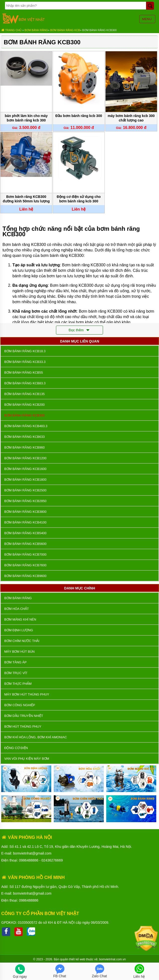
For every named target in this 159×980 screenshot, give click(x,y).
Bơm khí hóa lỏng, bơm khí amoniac (36, 737)
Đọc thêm (79, 330)
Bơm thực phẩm (18, 684)
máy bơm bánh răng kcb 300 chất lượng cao (131, 118)
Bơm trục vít (16, 673)
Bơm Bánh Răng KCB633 (24, 437)
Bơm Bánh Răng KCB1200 (25, 458)
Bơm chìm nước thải (22, 641)
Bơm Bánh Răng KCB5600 (25, 544)
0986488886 (29, 860)
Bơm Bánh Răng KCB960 (24, 447)
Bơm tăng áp (15, 662)
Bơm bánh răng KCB (65, 30)
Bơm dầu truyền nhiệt (24, 716)
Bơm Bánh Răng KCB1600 (25, 469)
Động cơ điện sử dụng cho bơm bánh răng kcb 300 (79, 199)
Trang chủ (11, 30)
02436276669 (52, 860)
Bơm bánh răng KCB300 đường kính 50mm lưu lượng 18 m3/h (26, 199)
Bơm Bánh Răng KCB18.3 (25, 351)
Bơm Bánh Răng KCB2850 (25, 501)
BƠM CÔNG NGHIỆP (20, 705)
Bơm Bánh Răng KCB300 (100, 30)
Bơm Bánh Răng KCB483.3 (26, 426)
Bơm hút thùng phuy (23, 726)
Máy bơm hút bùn (19, 652)
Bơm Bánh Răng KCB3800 (25, 512)
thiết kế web (77, 959)
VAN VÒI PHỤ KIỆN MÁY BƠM (27, 759)
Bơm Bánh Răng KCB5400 (25, 533)
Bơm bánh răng (36, 30)
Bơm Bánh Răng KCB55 (24, 373)
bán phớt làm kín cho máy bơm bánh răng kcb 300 (26, 118)
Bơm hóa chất (17, 609)
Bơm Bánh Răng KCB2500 (25, 490)
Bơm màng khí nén (20, 619)
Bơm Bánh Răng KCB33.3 (25, 362)
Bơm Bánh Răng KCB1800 (25, 480)
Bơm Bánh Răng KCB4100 (25, 522)
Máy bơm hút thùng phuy (27, 694)
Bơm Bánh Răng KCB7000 (25, 554)
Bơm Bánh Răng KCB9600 (25, 576)
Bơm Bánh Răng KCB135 (24, 394)
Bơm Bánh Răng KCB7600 (25, 565)
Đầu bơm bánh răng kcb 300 (79, 116)
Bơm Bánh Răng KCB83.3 (25, 383)
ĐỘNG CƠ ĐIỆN (16, 748)
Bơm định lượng (19, 630)
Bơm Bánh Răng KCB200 (24, 405)
